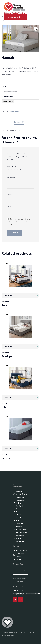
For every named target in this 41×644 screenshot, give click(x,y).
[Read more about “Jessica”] (38, 448)
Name (10, 194)
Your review (12, 178)
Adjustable (14, 111)
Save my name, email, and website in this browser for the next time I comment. (19, 222)
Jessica (6, 458)
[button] (36, 29)
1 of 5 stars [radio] (8, 170)
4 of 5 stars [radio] (18, 170)
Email (10, 207)
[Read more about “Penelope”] (38, 346)
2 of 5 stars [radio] (11, 170)
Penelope (7, 356)
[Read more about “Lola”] (38, 397)
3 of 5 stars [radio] (15, 170)
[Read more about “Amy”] (38, 295)
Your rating (12, 166)
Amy (4, 305)
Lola (4, 407)
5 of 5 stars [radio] (21, 170)
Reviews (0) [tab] (19, 122)
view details (8, 295)
